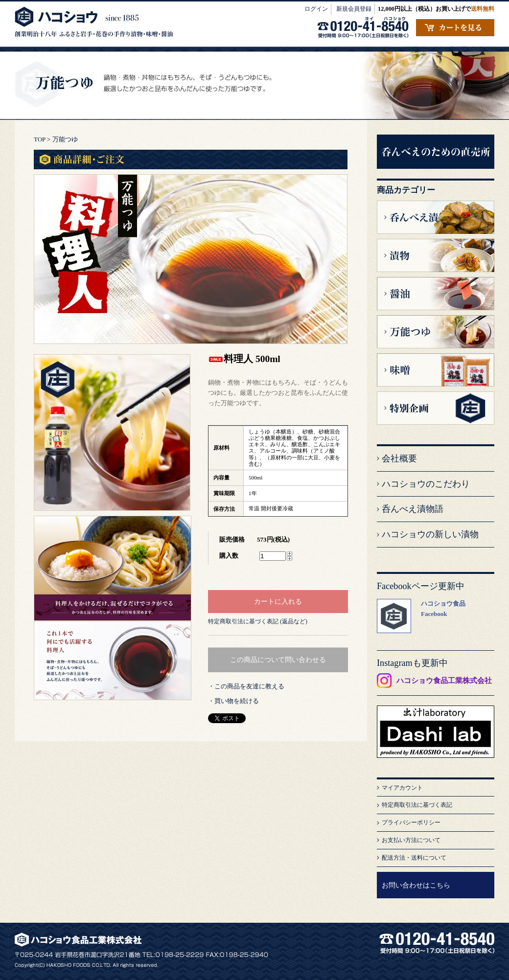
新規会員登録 (354, 9)
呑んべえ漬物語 (413, 509)
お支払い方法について (411, 840)
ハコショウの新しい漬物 (430, 534)
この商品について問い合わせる (278, 660)
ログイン (316, 9)
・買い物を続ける (233, 701)
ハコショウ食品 (443, 604)
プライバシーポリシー (411, 822)
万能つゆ (65, 139)
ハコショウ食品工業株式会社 (444, 681)
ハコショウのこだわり (426, 484)
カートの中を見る (455, 28)
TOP (40, 139)
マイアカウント (402, 788)
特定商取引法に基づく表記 (417, 805)
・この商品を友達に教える (246, 686)
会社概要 (399, 458)
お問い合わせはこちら (416, 885)
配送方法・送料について (414, 858)
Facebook (434, 614)
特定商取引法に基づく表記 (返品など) (258, 621)
